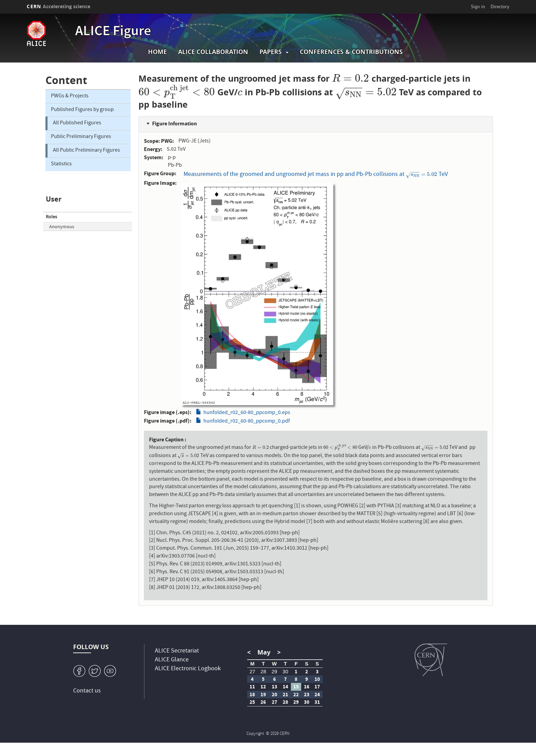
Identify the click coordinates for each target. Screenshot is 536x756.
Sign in (478, 6)
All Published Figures (77, 123)
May (264, 652)
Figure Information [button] (175, 123)
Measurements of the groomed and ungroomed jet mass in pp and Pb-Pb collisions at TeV (316, 174)
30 (285, 671)
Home (157, 52)
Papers (271, 52)
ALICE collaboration (213, 52)
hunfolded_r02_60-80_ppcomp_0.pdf (247, 422)
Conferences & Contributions (351, 52)
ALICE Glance (172, 660)
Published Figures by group (82, 110)
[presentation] (351, 78)
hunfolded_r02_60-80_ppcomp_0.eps (247, 413)
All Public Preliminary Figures (86, 151)
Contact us (87, 691)
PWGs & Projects (70, 96)
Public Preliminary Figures (81, 137)
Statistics (61, 164)
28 (263, 671)
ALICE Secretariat (177, 651)
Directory (500, 6)
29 (274, 671)
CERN (58, 6)
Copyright (256, 734)
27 (252, 671)
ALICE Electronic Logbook (188, 669)
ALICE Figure (113, 32)
